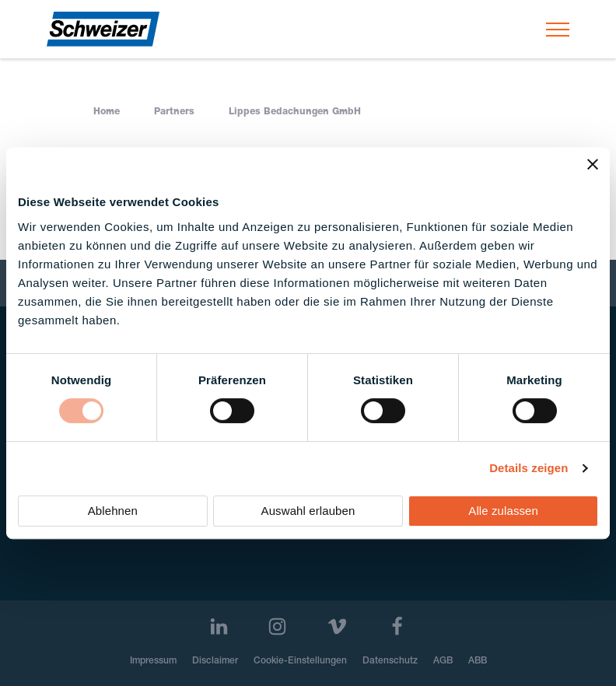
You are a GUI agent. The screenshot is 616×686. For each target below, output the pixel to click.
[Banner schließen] (593, 164)
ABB (478, 661)
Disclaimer (215, 661)
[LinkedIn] (219, 626)
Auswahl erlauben (308, 511)
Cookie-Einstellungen (300, 661)
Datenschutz (390, 661)
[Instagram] (277, 626)
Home (107, 112)
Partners (174, 112)
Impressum (153, 661)
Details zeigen (528, 468)
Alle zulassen (503, 511)
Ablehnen (113, 511)
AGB (443, 661)
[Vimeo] (337, 626)
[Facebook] (397, 626)
